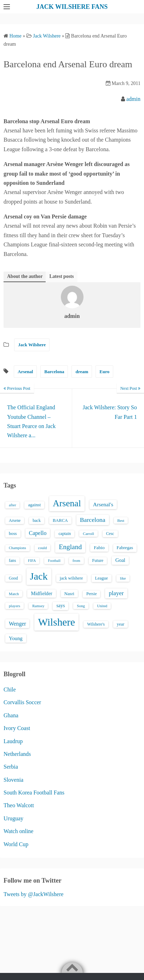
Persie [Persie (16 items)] (91, 594)
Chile (10, 690)
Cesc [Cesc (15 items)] (110, 534)
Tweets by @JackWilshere (33, 894)
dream (82, 372)
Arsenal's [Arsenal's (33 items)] (103, 504)
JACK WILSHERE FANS (72, 7)
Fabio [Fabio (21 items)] (99, 548)
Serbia (11, 767)
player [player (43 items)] (116, 593)
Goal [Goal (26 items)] (120, 560)
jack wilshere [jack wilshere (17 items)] (71, 578)
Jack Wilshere (32, 345)
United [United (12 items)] (102, 606)
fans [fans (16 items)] (12, 560)
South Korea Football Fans (34, 793)
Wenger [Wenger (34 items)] (17, 624)
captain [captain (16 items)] (65, 534)
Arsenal (25, 372)
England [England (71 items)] (70, 547)
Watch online (18, 831)
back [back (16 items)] (37, 520)
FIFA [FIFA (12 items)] (32, 561)
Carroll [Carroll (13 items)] (88, 534)
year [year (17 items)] (120, 624)
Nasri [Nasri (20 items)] (69, 594)
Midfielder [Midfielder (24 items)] (41, 593)
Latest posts (61, 276)
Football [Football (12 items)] (54, 561)
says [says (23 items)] (61, 606)
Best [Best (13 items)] (121, 520)
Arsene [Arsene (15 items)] (15, 521)
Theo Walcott (19, 805)
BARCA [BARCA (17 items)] (60, 520)
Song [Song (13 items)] (81, 606)
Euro (104, 372)
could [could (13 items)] (43, 548)
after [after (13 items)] (12, 505)
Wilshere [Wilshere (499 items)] (56, 622)
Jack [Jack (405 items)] (39, 576)
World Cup (16, 844)
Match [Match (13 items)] (14, 594)
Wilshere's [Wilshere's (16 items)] (96, 624)
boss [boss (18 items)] (13, 534)
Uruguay (13, 818)
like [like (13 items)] (123, 578)
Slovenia (13, 780)
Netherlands (17, 754)
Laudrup (13, 741)
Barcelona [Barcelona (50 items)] (93, 520)
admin (133, 99)
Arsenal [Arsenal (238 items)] (67, 503)
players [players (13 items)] (15, 606)
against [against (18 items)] (34, 505)
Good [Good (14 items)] (13, 578)
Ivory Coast (17, 728)
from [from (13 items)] (76, 560)
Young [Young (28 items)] (16, 638)
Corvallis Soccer (22, 702)
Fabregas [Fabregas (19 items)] (125, 548)
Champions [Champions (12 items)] (18, 548)
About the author (25, 276)
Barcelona (54, 372)
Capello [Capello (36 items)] (38, 533)
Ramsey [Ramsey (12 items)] (38, 606)
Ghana (11, 715)
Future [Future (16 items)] (98, 560)
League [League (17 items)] (102, 578)
